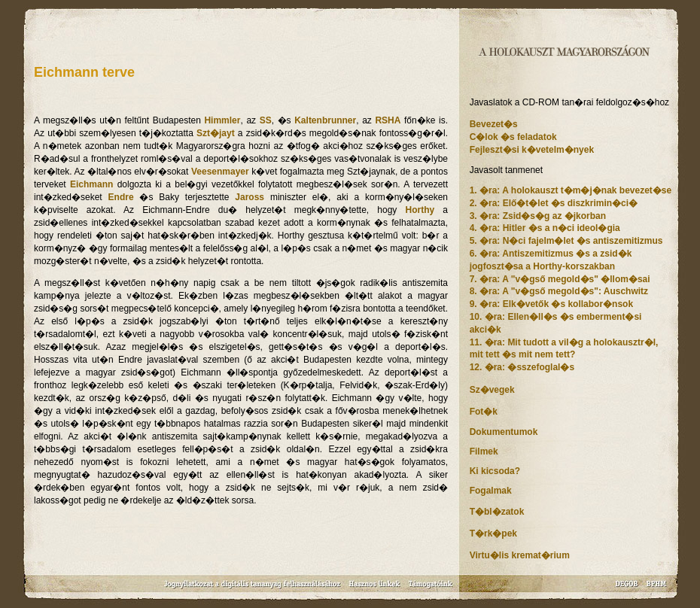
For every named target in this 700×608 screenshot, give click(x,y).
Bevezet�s (494, 124)
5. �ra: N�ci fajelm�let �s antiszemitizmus (566, 241)
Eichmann (91, 184)
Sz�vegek (492, 390)
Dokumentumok (504, 432)
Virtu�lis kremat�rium (520, 555)
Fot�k (484, 412)
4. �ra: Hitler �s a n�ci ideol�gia (545, 228)
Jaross (250, 197)
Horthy (420, 210)
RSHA (388, 120)
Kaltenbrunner (325, 120)
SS (266, 120)
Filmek (484, 451)
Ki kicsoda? (495, 471)
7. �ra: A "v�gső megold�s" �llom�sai (560, 279)
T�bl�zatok (497, 512)
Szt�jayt (216, 133)
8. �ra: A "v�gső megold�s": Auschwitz (559, 291)
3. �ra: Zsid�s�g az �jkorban (538, 216)
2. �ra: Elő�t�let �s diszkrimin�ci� (554, 203)
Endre (121, 197)
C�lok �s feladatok (513, 137)
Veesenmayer (220, 172)
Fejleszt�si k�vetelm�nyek (532, 150)
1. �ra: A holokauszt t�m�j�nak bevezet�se (571, 190)
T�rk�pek (493, 534)
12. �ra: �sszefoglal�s (522, 367)
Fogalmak (491, 491)
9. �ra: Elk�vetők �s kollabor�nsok (551, 304)
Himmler (222, 120)
